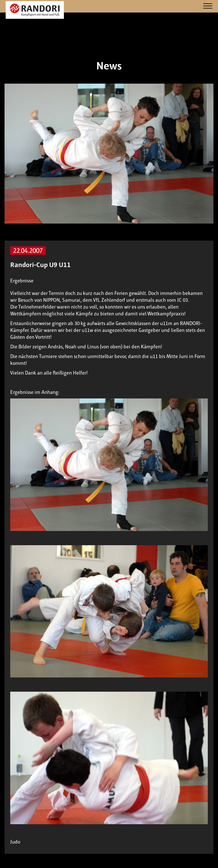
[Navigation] (208, 6)
